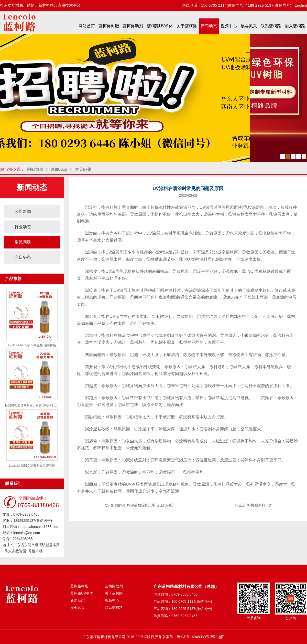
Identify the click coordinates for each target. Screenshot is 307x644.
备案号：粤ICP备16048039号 (186, 637)
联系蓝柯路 (271, 26)
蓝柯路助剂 (133, 26)
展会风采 (249, 26)
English (301, 5)
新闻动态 (209, 26)
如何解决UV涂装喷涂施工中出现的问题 (142, 505)
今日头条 (23, 257)
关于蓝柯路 (187, 26)
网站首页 (87, 26)
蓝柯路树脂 (109, 26)
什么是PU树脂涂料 (250, 505)
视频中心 (229, 26)
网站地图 (217, 637)
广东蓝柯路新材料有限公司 (104, 637)
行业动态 (23, 227)
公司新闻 (23, 211)
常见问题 (83, 169)
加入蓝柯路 (295, 26)
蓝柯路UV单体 (160, 26)
